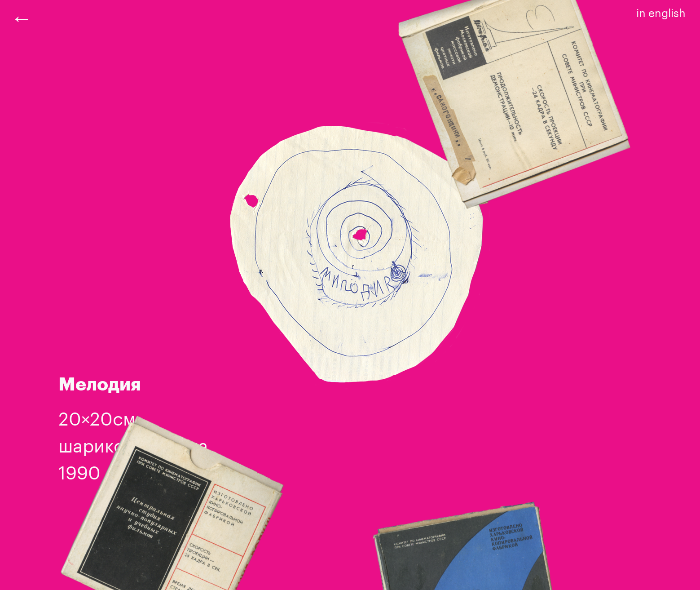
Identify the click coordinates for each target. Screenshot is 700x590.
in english (661, 11)
